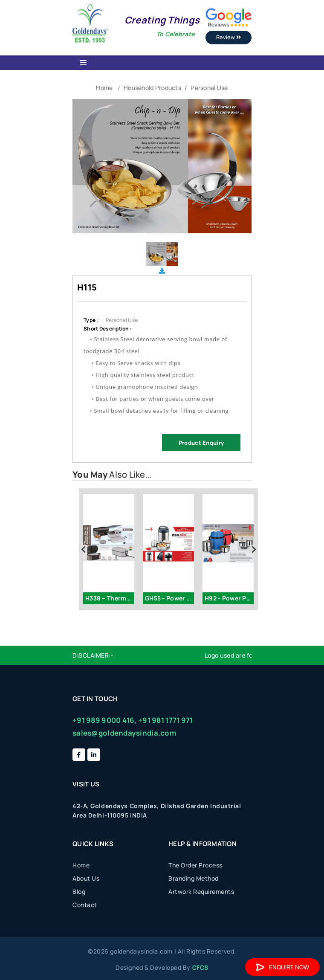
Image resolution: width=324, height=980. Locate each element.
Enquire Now (282, 967)
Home (104, 88)
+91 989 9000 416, (105, 720)
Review (229, 37)
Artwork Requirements (201, 892)
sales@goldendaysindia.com (124, 733)
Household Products (152, 88)
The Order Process (195, 865)
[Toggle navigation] (83, 63)
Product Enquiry (201, 443)
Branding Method (194, 878)
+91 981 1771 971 (165, 720)
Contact (85, 905)
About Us (86, 878)
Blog (79, 892)
